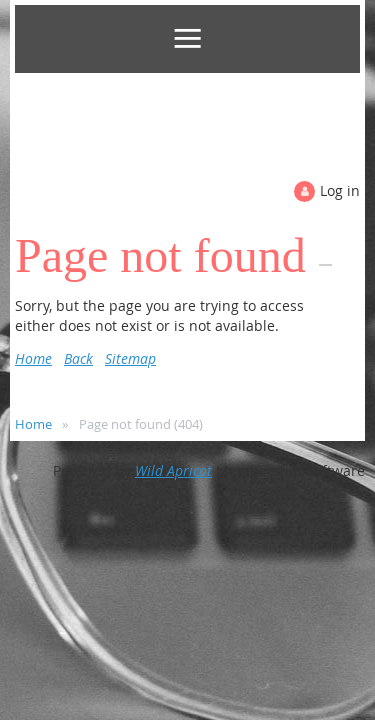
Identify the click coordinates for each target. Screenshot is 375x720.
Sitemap (130, 358)
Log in (340, 190)
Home (33, 358)
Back (78, 358)
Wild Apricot (173, 470)
